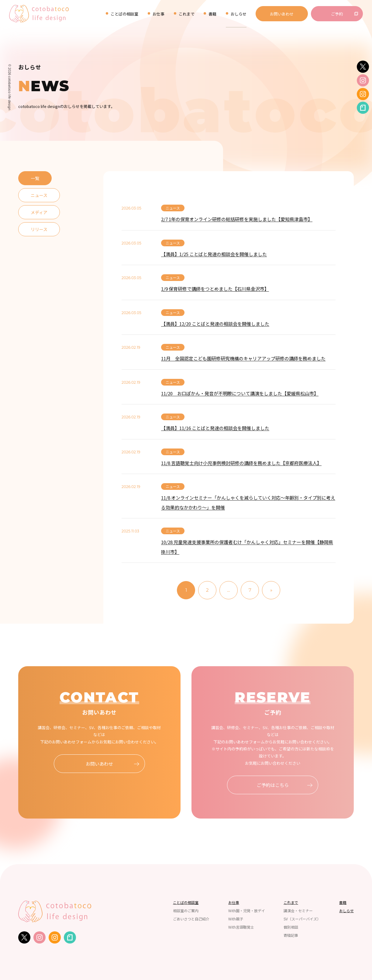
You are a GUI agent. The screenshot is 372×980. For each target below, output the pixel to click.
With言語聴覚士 (241, 927)
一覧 (35, 178)
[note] (363, 108)
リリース (39, 229)
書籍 (212, 14)
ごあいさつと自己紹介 (191, 919)
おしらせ (239, 14)
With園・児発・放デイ (247, 911)
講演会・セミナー (298, 911)
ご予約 (337, 14)
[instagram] (363, 81)
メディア (39, 212)
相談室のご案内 (186, 911)
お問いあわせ (282, 14)
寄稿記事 (291, 935)
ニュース (39, 195)
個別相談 (291, 927)
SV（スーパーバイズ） (302, 919)
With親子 (236, 919)
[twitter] (363, 67)
